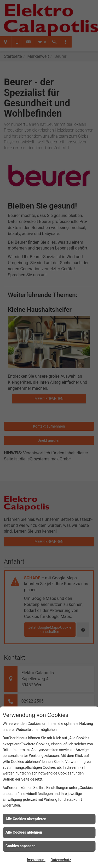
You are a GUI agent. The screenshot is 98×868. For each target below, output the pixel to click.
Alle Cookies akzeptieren (26, 819)
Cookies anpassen (21, 846)
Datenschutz (61, 860)
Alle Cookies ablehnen (24, 832)
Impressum (36, 860)
